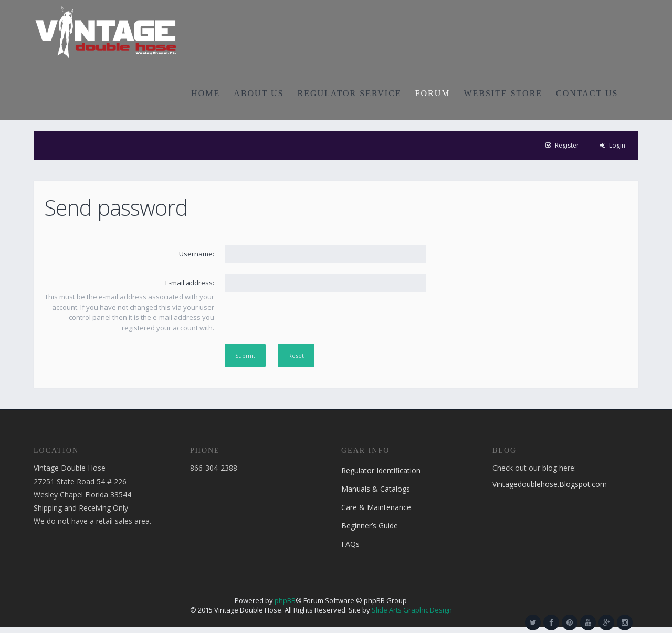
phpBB (285, 600)
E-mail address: (190, 283)
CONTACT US (587, 93)
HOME (206, 93)
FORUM (433, 93)
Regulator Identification (381, 470)
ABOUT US (259, 93)
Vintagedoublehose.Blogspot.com (550, 484)
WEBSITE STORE (503, 93)
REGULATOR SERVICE (350, 93)
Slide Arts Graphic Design (412, 610)
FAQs (350, 544)
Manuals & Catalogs (376, 489)
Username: (197, 254)
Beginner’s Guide (370, 526)
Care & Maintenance (376, 507)
